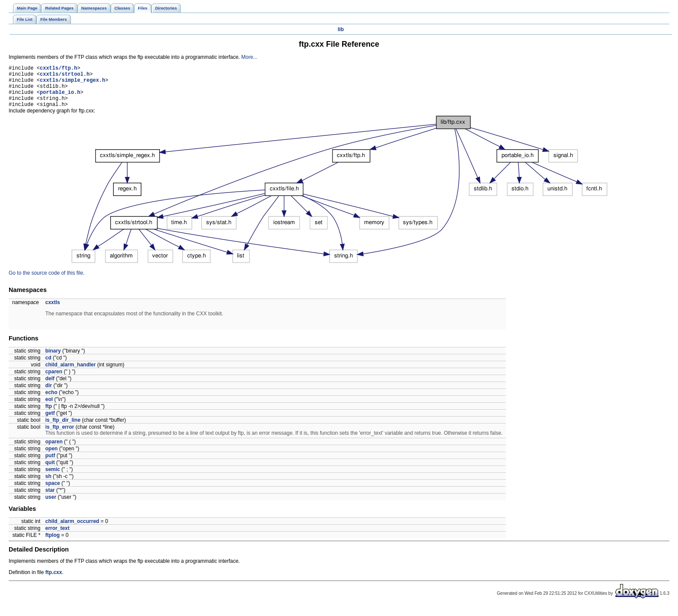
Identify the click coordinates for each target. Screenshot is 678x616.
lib (341, 29)
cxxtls (53, 311)
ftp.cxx (54, 581)
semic (53, 478)
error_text (58, 537)
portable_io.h (60, 98)
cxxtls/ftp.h (58, 69)
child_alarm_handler (71, 374)
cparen (54, 381)
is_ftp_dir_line (63, 429)
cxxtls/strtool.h (65, 76)
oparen (54, 451)
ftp (49, 415)
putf (50, 465)
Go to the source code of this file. (46, 282)
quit (50, 472)
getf (50, 422)
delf (50, 388)
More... (249, 57)
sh (48, 485)
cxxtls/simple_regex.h (72, 84)
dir (49, 395)
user (51, 506)
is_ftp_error (60, 436)
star (50, 499)
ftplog (53, 544)
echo (51, 401)
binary (53, 360)
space (53, 492)
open (52, 458)
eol (49, 408)
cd (48, 367)
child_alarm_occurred (72, 530)
